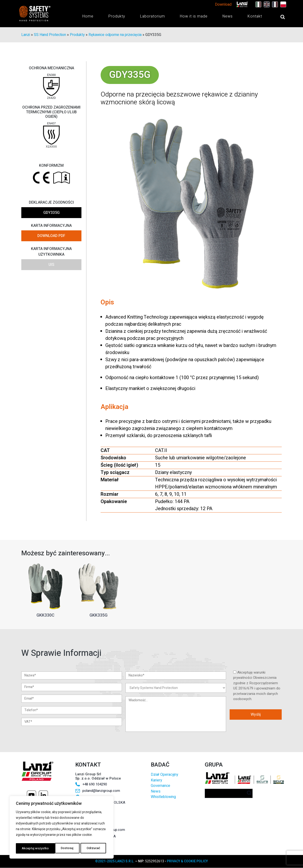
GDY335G (51, 213)
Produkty (117, 17)
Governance (160, 786)
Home (88, 17)
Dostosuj (28, 848)
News (227, 17)
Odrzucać (54, 848)
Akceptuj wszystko (88, 848)
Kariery (156, 780)
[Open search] (278, 17)
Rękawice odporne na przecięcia (115, 35)
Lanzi (26, 35)
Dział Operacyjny (164, 775)
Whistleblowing (163, 797)
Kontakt (255, 17)
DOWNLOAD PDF (51, 236)
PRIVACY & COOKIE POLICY (187, 861)
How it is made (194, 17)
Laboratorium (152, 17)
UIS (51, 265)
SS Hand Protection (50, 35)
